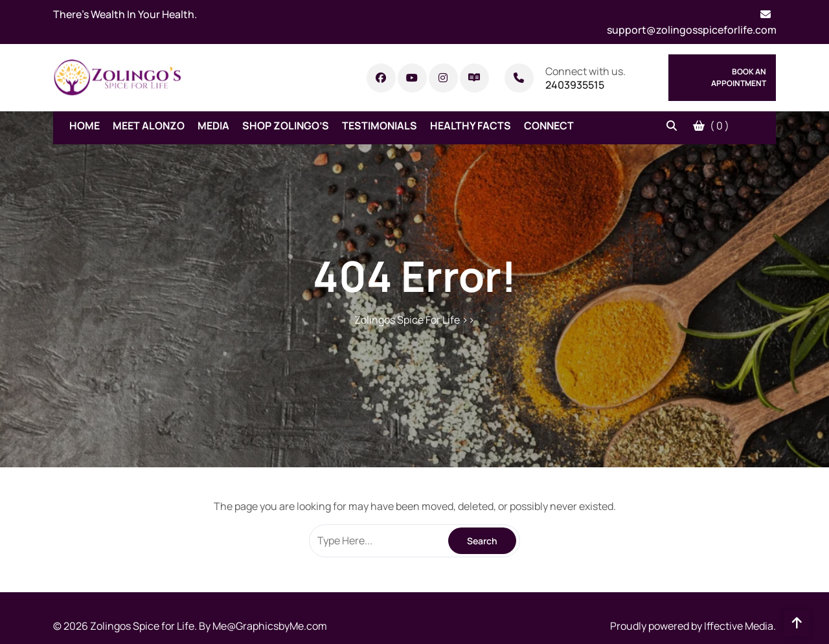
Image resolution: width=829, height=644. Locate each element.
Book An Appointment (739, 77)
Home (85, 126)
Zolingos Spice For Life (407, 320)
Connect (549, 126)
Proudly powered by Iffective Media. (693, 626)
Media (213, 126)
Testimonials (380, 126)
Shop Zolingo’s (286, 126)
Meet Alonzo (149, 126)
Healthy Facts (471, 126)
